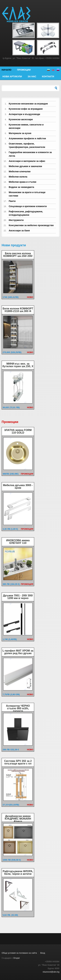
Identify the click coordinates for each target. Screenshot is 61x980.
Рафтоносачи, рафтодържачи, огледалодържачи (26, 213)
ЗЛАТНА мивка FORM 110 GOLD (18, 431)
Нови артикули (12, 76)
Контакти (48, 76)
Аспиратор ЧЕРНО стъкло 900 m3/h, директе (18, 708)
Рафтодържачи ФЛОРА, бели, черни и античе (18, 873)
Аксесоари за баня (19, 231)
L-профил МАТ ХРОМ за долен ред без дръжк (18, 652)
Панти (12, 201)
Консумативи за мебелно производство (31, 225)
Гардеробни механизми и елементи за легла (30, 154)
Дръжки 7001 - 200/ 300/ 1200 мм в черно (18, 597)
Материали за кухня (20, 133)
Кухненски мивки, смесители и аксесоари (26, 126)
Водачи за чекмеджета (21, 187)
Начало (7, 70)
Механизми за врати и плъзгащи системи (27, 194)
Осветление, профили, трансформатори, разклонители (27, 145)
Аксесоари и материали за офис (27, 161)
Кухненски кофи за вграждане (26, 109)
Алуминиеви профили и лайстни (27, 138)
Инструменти (16, 220)
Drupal (17, 958)
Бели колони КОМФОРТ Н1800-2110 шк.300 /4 (18, 310)
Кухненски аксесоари (21, 119)
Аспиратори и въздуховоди (24, 114)
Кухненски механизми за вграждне (28, 104)
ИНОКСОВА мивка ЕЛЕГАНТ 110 (18, 542)
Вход (43, 953)
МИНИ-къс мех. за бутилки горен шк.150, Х (18, 365)
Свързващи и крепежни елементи (28, 206)
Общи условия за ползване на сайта (19, 953)
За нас (32, 76)
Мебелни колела (18, 177)
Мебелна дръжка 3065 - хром (18, 487)
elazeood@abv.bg (51, 972)
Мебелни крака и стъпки (23, 182)
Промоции (24, 70)
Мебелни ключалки (20, 171)
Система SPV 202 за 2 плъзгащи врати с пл (18, 762)
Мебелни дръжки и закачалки (25, 166)
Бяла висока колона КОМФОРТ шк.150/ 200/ (18, 255)
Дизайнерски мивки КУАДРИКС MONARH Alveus (18, 819)
